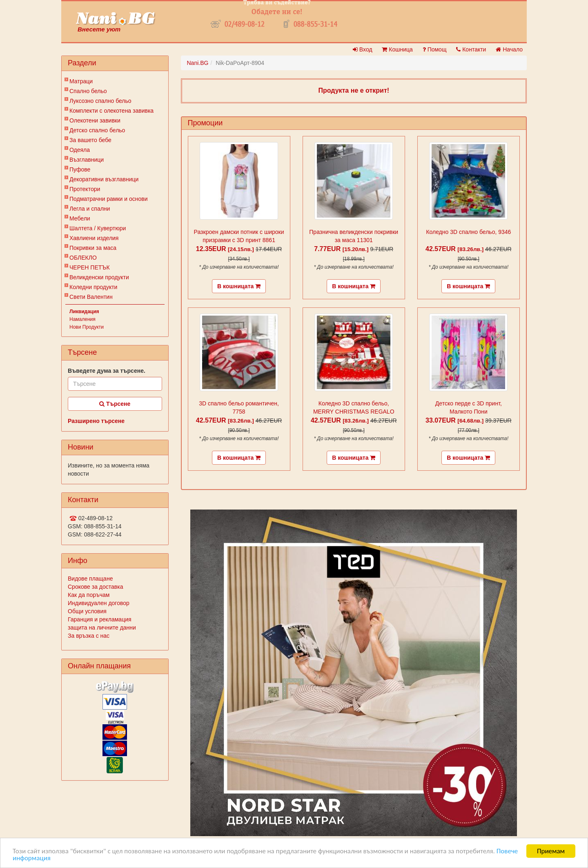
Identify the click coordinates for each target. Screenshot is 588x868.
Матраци (81, 81)
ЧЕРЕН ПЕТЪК (90, 267)
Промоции (205, 123)
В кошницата (239, 286)
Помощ (435, 49)
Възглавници (87, 160)
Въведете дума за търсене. (107, 371)
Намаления (82, 319)
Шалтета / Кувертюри (98, 228)
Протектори (85, 189)
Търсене (115, 404)
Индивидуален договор (99, 603)
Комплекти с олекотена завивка (111, 111)
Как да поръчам (89, 595)
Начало (509, 49)
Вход (363, 49)
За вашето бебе (90, 140)
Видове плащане (90, 579)
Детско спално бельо (97, 130)
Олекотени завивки (95, 120)
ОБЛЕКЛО (83, 258)
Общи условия (87, 611)
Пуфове (80, 169)
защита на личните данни (102, 628)
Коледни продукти (93, 287)
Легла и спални (90, 209)
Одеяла (80, 150)
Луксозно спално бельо (100, 101)
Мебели (80, 218)
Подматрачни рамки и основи (109, 199)
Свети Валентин (91, 297)
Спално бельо (88, 91)
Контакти (471, 49)
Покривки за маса (93, 248)
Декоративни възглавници (104, 179)
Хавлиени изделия (94, 238)
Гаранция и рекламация (100, 619)
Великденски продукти (99, 277)
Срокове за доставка (95, 587)
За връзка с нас (89, 636)
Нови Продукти (87, 327)
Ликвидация (84, 312)
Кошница (397, 49)
